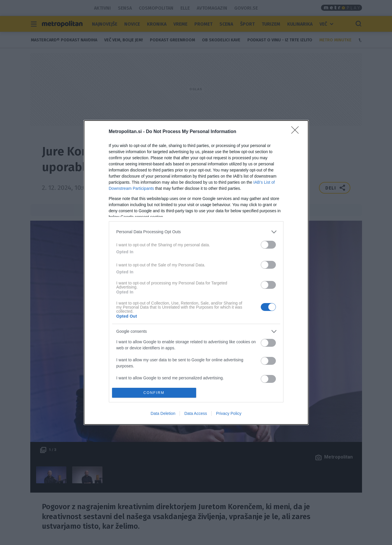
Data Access (196, 413)
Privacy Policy (229, 413)
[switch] (268, 245)
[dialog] (196, 273)
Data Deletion (163, 413)
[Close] (297, 132)
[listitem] (196, 232)
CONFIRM (154, 393)
